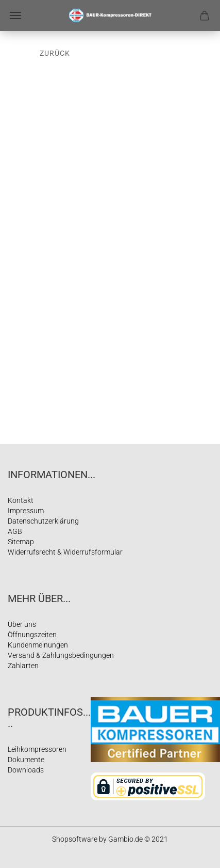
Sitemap (21, 542)
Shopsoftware (75, 839)
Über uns (22, 624)
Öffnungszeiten (32, 635)
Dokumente (26, 760)
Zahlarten (23, 666)
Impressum (26, 511)
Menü (15, 15)
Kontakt (21, 500)
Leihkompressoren (37, 749)
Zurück (55, 53)
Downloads (26, 770)
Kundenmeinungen (38, 645)
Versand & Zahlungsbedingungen (61, 655)
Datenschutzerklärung (43, 521)
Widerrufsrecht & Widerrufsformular (65, 552)
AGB (15, 531)
